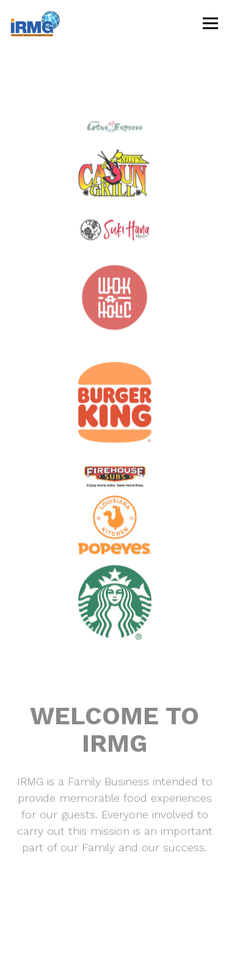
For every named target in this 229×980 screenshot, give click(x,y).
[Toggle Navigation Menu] (210, 23)
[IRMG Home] (53, 23)
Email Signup (114, 963)
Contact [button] (115, 928)
